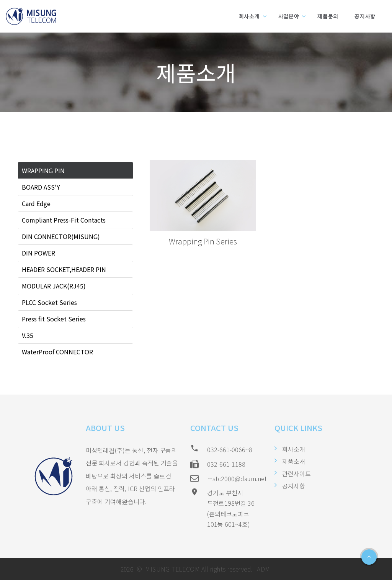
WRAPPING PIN (43, 170)
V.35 (28, 335)
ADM (263, 569)
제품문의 (328, 16)
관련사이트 (296, 474)
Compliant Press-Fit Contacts (64, 220)
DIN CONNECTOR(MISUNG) (61, 236)
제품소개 (294, 461)
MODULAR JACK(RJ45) (54, 286)
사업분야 (289, 16)
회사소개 (249, 16)
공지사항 (365, 16)
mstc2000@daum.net (237, 478)
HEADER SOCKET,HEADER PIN (64, 269)
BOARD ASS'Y (41, 187)
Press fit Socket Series (54, 319)
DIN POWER (38, 253)
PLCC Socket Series (49, 302)
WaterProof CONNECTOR (57, 352)
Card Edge (36, 203)
